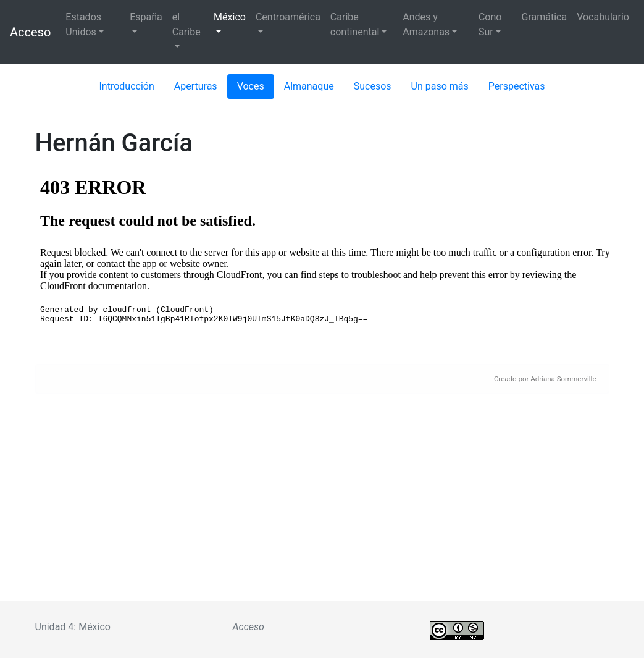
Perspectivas (517, 86)
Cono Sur (490, 24)
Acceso (30, 32)
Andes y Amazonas (426, 24)
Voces (251, 86)
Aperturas (196, 86)
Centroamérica (288, 17)
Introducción (127, 86)
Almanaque (309, 86)
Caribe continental (355, 24)
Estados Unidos (83, 24)
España (146, 17)
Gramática (544, 17)
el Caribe (186, 24)
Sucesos (373, 86)
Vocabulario (603, 17)
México (230, 17)
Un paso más (440, 86)
